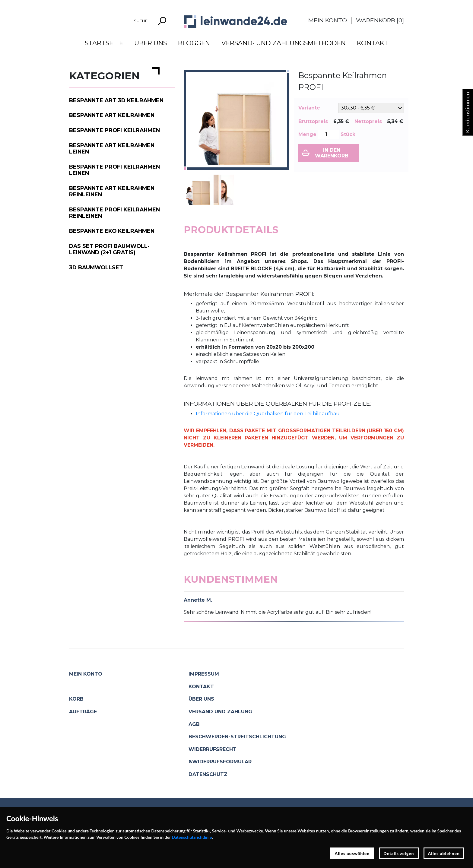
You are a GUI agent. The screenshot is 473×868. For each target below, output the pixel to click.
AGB (194, 724)
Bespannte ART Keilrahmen (112, 115)
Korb (76, 699)
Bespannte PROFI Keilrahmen (114, 130)
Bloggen (194, 43)
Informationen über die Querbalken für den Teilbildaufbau (268, 414)
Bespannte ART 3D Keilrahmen (116, 100)
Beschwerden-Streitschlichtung (237, 737)
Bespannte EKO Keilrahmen (112, 231)
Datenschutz (208, 774)
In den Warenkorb (332, 153)
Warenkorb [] (380, 20)
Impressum (204, 674)
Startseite (104, 43)
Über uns (151, 43)
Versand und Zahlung (220, 712)
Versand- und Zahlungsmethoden (284, 43)
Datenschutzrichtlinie (192, 837)
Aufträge (83, 712)
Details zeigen (399, 853)
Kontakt (373, 43)
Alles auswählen (352, 853)
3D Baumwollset (96, 267)
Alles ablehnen (444, 853)
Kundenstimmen (468, 112)
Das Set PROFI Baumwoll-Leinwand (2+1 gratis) (109, 249)
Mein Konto (328, 20)
